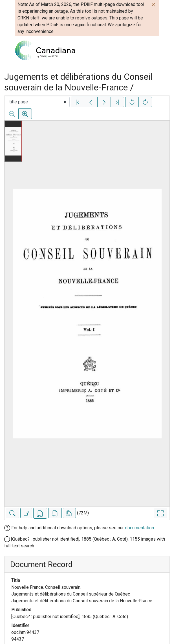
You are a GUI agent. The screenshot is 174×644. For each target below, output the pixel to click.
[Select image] (38, 102)
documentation (139, 528)
